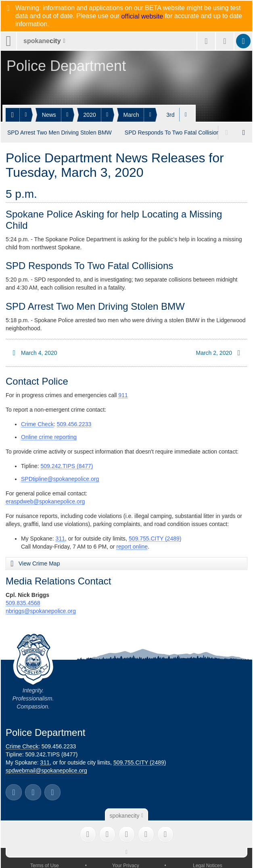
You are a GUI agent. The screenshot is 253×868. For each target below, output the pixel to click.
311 (60, 537)
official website (142, 17)
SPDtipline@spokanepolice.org (60, 478)
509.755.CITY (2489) (155, 537)
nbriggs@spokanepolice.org (41, 610)
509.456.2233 (74, 423)
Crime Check (37, 423)
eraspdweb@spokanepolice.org (45, 500)
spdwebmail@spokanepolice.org (46, 769)
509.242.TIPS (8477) (67, 465)
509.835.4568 (23, 602)
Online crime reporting (49, 436)
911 (123, 394)
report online (132, 545)
